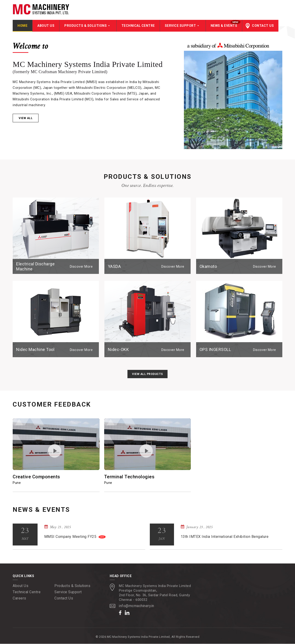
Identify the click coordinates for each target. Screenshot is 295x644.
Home (22, 26)
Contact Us (263, 26)
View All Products (147, 374)
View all (26, 118)
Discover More (82, 267)
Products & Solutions (88, 26)
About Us (46, 26)
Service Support (183, 26)
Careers (19, 598)
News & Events (224, 26)
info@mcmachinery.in (137, 606)
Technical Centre (138, 26)
